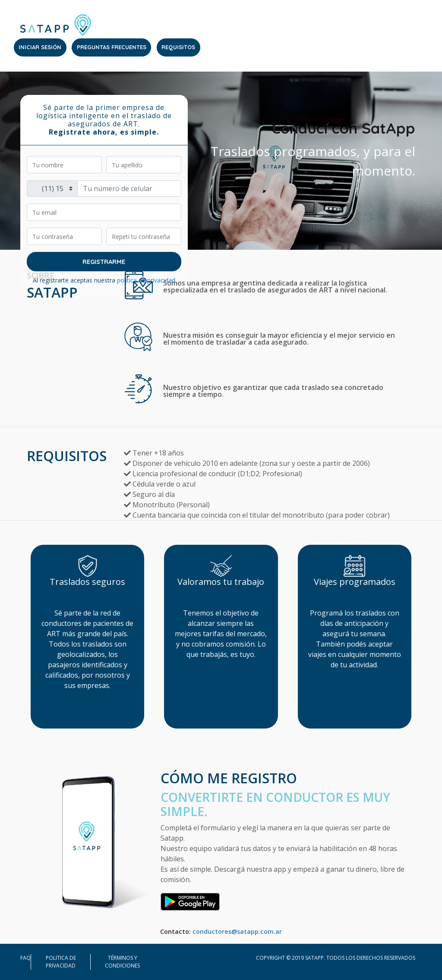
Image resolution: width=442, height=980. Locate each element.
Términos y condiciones (122, 962)
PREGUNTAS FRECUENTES (112, 47)
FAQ (25, 958)
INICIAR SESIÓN (40, 47)
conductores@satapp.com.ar (237, 931)
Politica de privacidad (61, 962)
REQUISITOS (178, 47)
